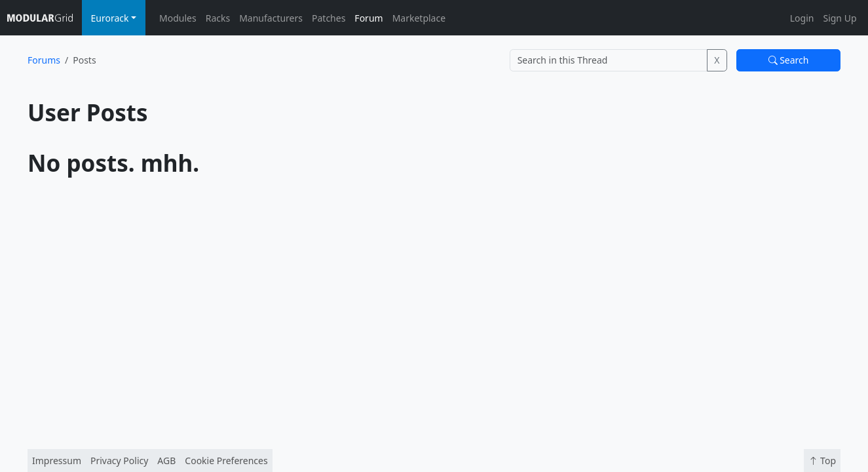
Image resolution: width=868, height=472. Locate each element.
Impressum (57, 461)
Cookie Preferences (226, 461)
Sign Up (840, 18)
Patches (329, 18)
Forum (368, 18)
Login (802, 18)
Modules (178, 18)
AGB (166, 461)
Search (789, 60)
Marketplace (419, 18)
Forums (44, 60)
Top (822, 461)
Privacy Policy (119, 461)
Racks (218, 18)
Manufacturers (271, 18)
